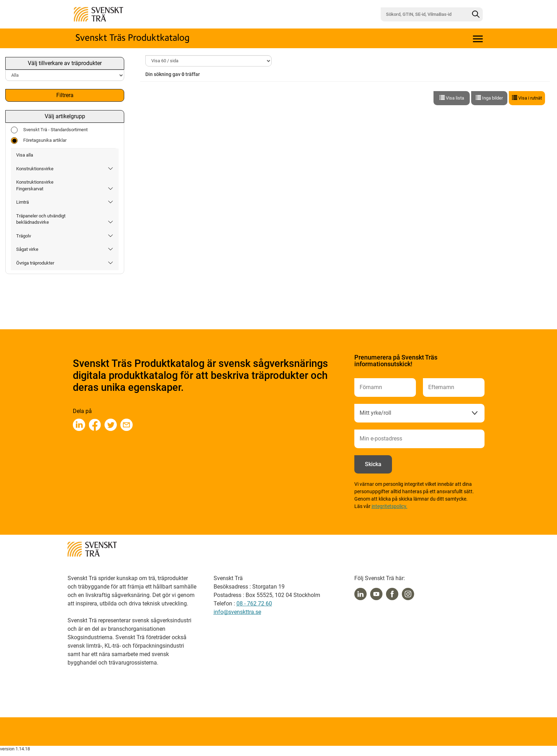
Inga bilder (489, 98)
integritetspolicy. (390, 506)
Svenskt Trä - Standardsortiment (49, 130)
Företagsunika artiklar (39, 141)
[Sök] (476, 14)
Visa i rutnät (527, 98)
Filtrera (65, 95)
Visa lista (452, 98)
